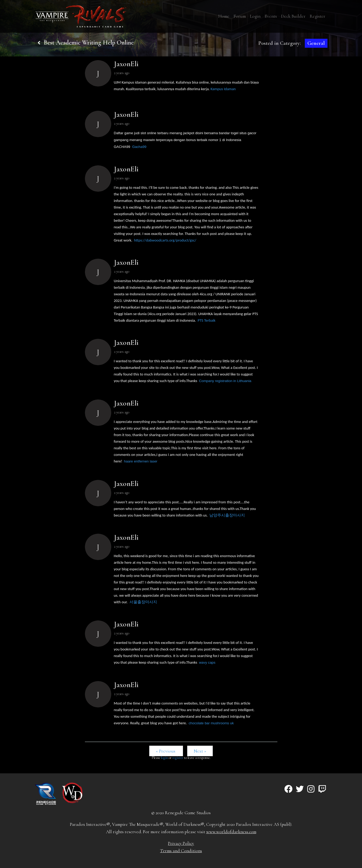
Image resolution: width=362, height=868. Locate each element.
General (316, 43)
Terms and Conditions (181, 851)
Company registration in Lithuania (225, 381)
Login (255, 16)
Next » (200, 751)
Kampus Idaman (223, 89)
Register (318, 16)
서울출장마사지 (143, 602)
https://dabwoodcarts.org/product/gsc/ (165, 240)
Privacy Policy (181, 843)
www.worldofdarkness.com (231, 832)
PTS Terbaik (207, 320)
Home (224, 16)
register (178, 758)
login (165, 758)
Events (271, 16)
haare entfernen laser (141, 461)
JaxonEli (126, 64)
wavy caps (207, 662)
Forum (240, 16)
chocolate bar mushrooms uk (211, 723)
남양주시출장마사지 (227, 515)
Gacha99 (139, 147)
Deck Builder (293, 16)
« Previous (166, 751)
